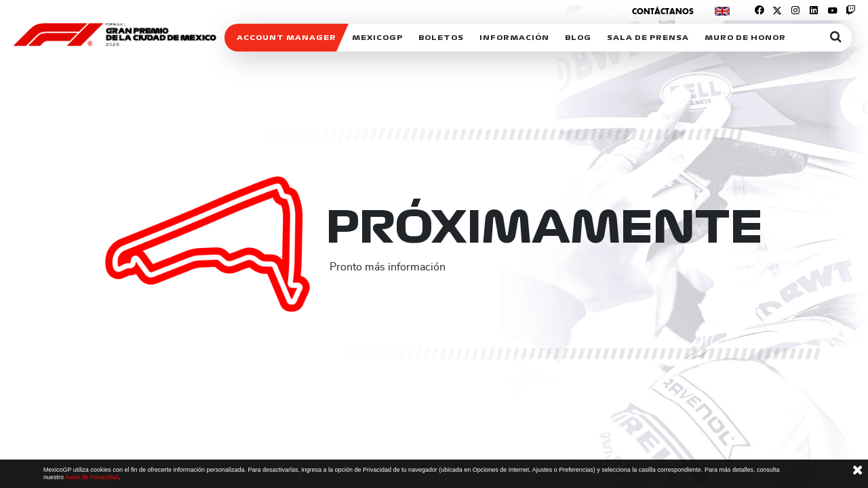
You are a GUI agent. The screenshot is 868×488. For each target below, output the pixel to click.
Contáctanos (663, 11)
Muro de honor (745, 38)
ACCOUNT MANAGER (287, 38)
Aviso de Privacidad (92, 477)
